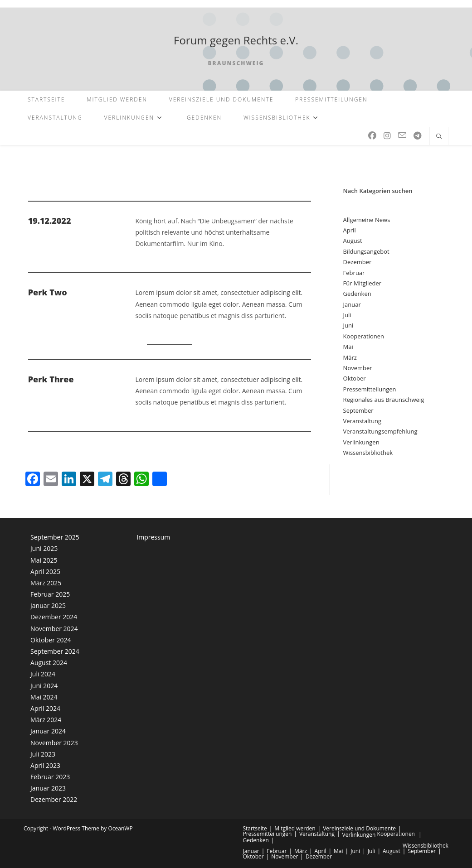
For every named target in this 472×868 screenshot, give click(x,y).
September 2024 (55, 651)
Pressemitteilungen (370, 389)
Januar (352, 304)
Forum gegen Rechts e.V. (236, 40)
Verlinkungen (361, 442)
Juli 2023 (43, 754)
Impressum (153, 537)
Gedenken (357, 294)
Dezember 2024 (54, 617)
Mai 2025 (44, 560)
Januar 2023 (48, 788)
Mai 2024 (44, 697)
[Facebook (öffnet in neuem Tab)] (372, 136)
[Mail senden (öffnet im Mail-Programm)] (402, 135)
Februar (354, 273)
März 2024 (46, 720)
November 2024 (54, 629)
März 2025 (46, 583)
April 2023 (45, 765)
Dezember (358, 262)
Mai (348, 347)
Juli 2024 (43, 674)
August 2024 (49, 663)
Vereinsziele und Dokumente (359, 828)
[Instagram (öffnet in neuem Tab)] (387, 136)
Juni (348, 325)
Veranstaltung (363, 421)
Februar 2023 (50, 777)
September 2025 (55, 537)
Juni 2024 (44, 686)
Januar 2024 (48, 731)
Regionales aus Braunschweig (384, 400)
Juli (347, 315)
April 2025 (45, 571)
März (350, 357)
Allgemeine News (367, 220)
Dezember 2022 (54, 799)
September (358, 410)
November (358, 368)
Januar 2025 (48, 605)
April (350, 230)
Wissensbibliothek (368, 453)
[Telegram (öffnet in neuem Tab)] (417, 136)
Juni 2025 (44, 548)
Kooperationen (364, 336)
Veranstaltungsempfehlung (380, 431)
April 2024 (45, 708)
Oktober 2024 (51, 640)
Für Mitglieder (362, 283)
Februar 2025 (50, 594)
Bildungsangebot (366, 251)
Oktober (355, 378)
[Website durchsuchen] (439, 137)
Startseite (255, 828)
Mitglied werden (295, 828)
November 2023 (54, 743)
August (353, 241)
